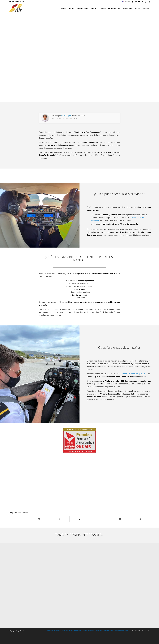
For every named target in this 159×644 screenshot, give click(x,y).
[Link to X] (142, 2)
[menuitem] (126, 2)
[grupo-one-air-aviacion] (16, 8)
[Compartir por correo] (100, 519)
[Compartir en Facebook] (19, 519)
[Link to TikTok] (146, 2)
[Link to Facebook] (133, 2)
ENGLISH (126, 2)
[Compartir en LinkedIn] (80, 519)
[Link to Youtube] (139, 2)
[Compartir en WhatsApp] (59, 519)
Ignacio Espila (66, 116)
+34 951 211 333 (19, 2)
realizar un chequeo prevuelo (134, 374)
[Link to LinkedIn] (149, 2)
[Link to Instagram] (136, 2)
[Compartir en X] (39, 519)
